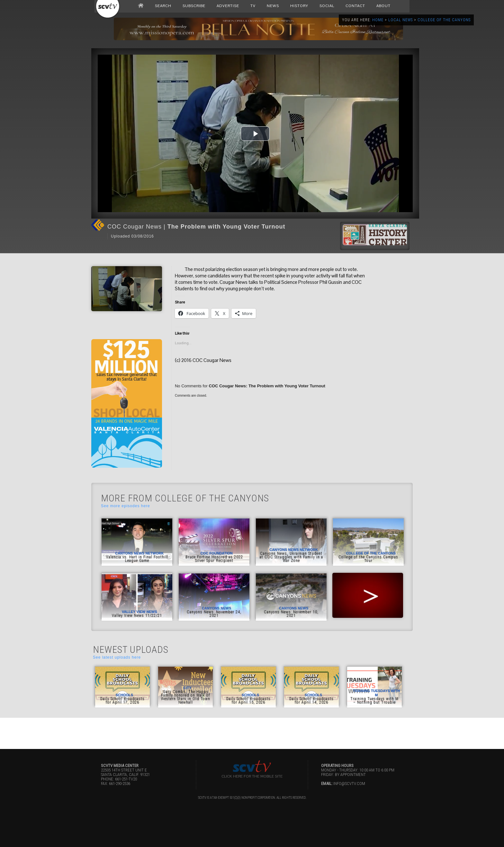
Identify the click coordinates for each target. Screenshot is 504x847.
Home (378, 20)
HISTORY (299, 6)
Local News (401, 20)
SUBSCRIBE (194, 6)
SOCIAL (327, 6)
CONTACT (355, 6)
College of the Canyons (444, 20)
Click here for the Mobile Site (252, 776)
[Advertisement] (252, 732)
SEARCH (163, 6)
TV (253, 6)
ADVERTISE (228, 6)
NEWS (273, 6)
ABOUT (383, 6)
